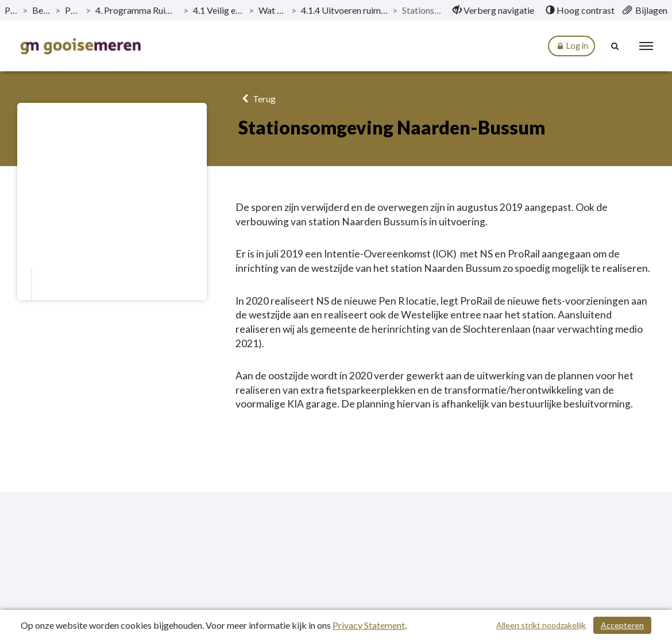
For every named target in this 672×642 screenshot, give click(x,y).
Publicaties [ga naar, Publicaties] (11, 10)
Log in (571, 46)
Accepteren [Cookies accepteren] (622, 625)
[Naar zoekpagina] (615, 46)
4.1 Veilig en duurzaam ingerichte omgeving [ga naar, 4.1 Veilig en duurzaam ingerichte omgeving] (218, 10)
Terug (257, 99)
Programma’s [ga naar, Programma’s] (73, 10)
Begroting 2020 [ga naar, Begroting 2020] (41, 10)
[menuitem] (493, 10)
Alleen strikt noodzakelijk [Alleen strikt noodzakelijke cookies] (541, 625)
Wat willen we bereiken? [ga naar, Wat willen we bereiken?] (273, 10)
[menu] (646, 46)
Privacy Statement (369, 625)
